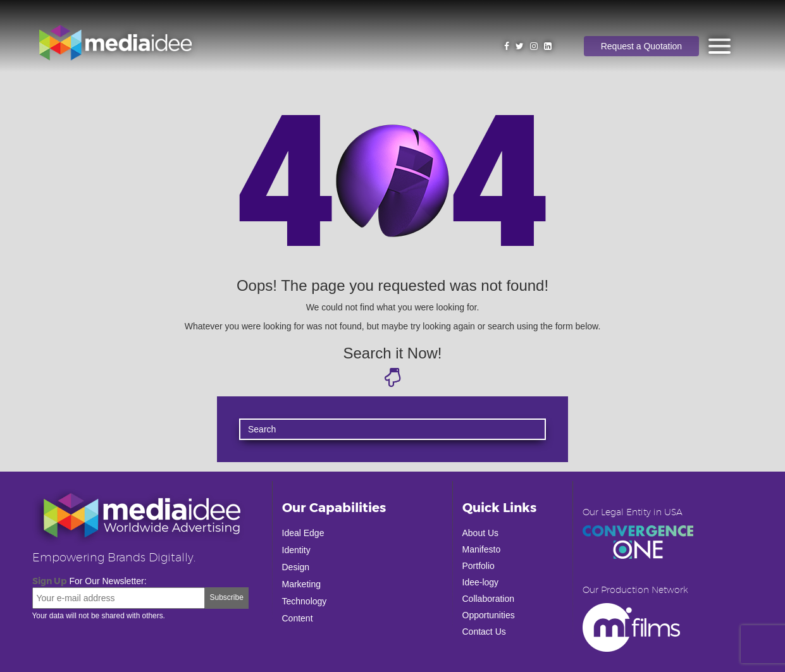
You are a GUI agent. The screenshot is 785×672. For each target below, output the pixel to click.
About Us (481, 533)
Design (296, 567)
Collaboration (489, 599)
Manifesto (482, 549)
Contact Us (484, 632)
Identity (296, 550)
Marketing (301, 584)
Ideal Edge (303, 533)
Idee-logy (481, 582)
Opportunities (489, 615)
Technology (305, 601)
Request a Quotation (641, 46)
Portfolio (479, 566)
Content (298, 618)
